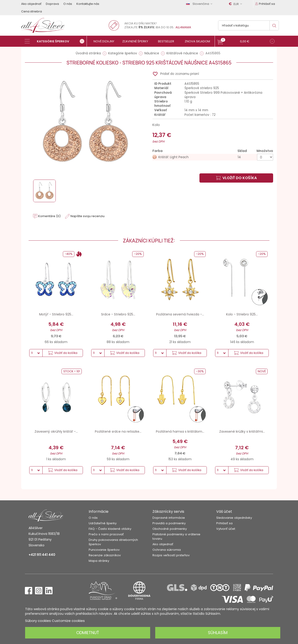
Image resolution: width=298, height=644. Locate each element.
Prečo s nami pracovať (106, 534)
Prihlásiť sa (224, 523)
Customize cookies (68, 621)
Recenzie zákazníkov (105, 555)
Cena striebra (32, 11)
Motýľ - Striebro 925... (56, 314)
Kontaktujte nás (88, 4)
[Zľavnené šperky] (137, 41)
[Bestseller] (168, 41)
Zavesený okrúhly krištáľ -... (56, 431)
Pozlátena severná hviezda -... (180, 314)
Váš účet (224, 511)
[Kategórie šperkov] (56, 41)
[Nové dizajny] (106, 41)
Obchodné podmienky (170, 529)
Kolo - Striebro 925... (242, 314)
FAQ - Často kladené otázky (110, 529)
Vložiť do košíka (236, 178)
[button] (246, 42)
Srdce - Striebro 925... (118, 314)
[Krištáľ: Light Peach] (213, 157)
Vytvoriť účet (226, 529)
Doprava (52, 4)
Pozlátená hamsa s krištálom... (180, 431)
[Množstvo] (265, 157)
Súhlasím (218, 633)
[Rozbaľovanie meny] (236, 4)
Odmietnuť (88, 633)
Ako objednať (31, 4)
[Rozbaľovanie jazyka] (200, 4)
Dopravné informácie (169, 518)
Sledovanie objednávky (234, 518)
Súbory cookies (38, 621)
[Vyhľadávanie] (248, 25)
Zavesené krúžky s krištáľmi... (242, 431)
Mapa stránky (99, 561)
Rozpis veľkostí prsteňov (171, 555)
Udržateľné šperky (103, 523)
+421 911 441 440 (42, 555)
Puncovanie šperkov (104, 550)
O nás (68, 4)
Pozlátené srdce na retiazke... (118, 431)
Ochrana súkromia (167, 550)
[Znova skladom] (199, 41)
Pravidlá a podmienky (169, 523)
